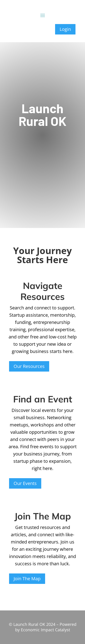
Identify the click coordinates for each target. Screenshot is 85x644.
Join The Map (27, 579)
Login (65, 29)
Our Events (25, 483)
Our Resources (29, 366)
